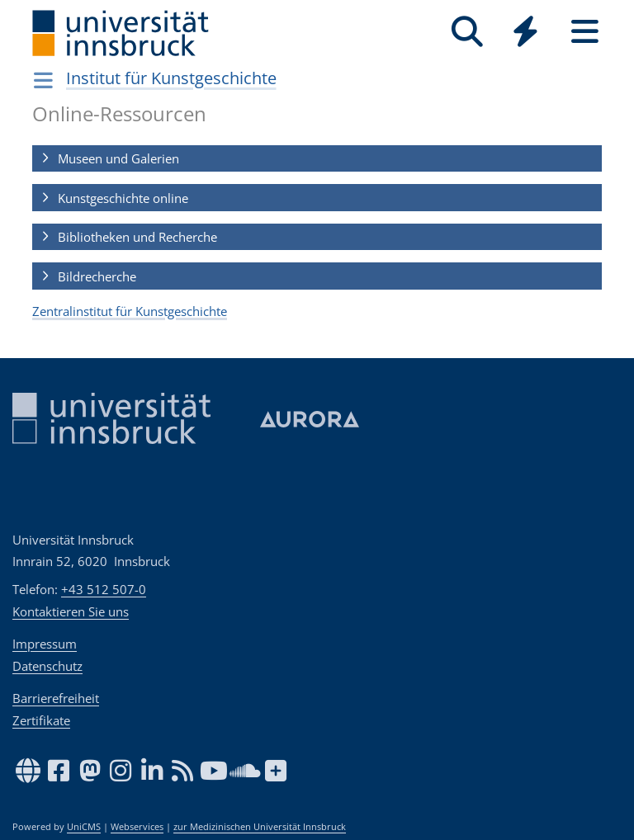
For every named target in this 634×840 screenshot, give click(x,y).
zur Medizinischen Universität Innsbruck (260, 827)
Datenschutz (47, 666)
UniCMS (84, 827)
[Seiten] (585, 32)
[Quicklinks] (525, 32)
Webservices (137, 827)
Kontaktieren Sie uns (71, 611)
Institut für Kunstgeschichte (171, 78)
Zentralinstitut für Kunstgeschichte (130, 311)
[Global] (526, 33)
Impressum (45, 644)
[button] (317, 159)
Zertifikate (41, 720)
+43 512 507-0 (104, 589)
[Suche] (467, 32)
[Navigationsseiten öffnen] (43, 80)
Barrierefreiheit (56, 698)
